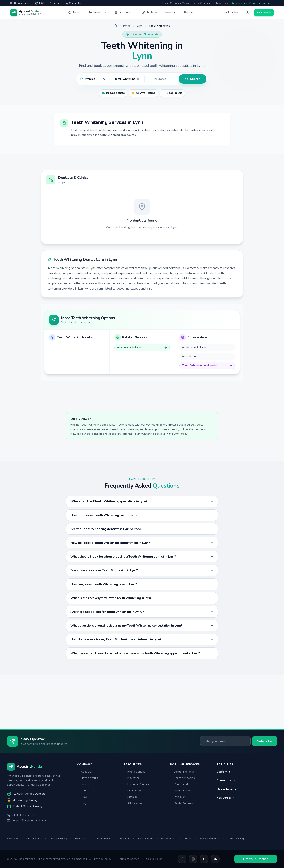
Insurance (171, 13)
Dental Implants (182, 772)
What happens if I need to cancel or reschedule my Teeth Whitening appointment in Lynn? (142, 653)
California (225, 772)
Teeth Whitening (183, 778)
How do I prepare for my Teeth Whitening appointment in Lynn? (142, 639)
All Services (133, 803)
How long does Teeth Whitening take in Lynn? (142, 584)
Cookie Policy (154, 859)
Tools (150, 13)
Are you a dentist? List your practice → (253, 3)
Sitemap (131, 797)
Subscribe (265, 741)
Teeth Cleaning (236, 839)
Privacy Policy (103, 859)
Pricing (188, 13)
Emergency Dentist (212, 839)
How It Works (87, 778)
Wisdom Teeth (171, 839)
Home (127, 26)
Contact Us (86, 791)
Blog (82, 803)
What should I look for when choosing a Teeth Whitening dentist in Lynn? (142, 557)
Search (75, 13)
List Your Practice (136, 784)
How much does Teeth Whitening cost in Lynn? (142, 515)
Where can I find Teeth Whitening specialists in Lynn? (142, 501)
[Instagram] (193, 859)
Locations (125, 13)
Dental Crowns (181, 791)
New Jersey (226, 798)
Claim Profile (133, 791)
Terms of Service (129, 859)
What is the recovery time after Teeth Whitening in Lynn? (142, 598)
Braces (191, 839)
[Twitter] (204, 859)
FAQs (82, 797)
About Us (85, 772)
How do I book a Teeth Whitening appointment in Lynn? (142, 543)
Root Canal (179, 784)
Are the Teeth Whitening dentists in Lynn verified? (142, 529)
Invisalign (178, 797)
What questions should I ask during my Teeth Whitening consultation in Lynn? (142, 626)
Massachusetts (228, 789)
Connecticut (226, 780)
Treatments (98, 13)
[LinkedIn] (215, 859)
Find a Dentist (134, 772)
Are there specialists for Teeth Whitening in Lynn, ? (142, 612)
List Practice (230, 13)
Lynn (140, 26)
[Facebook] (182, 859)
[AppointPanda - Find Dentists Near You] (26, 13)
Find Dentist (264, 13)
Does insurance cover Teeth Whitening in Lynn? (142, 570)
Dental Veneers (182, 803)
